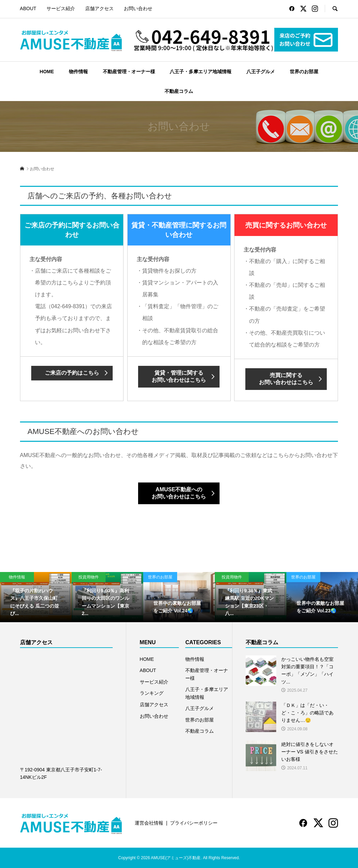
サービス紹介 (61, 8)
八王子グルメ (261, 72)
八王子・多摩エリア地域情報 (201, 72)
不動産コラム (179, 91)
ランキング (152, 693)
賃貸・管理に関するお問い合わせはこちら (179, 376)
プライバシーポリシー (194, 823)
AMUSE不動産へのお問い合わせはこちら (179, 493)
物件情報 (78, 72)
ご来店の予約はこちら (72, 373)
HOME (47, 72)
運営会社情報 (149, 823)
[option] (36, 597)
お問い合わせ (138, 8)
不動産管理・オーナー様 (129, 72)
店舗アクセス (99, 8)
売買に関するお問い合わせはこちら (286, 379)
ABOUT (28, 8)
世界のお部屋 (304, 72)
